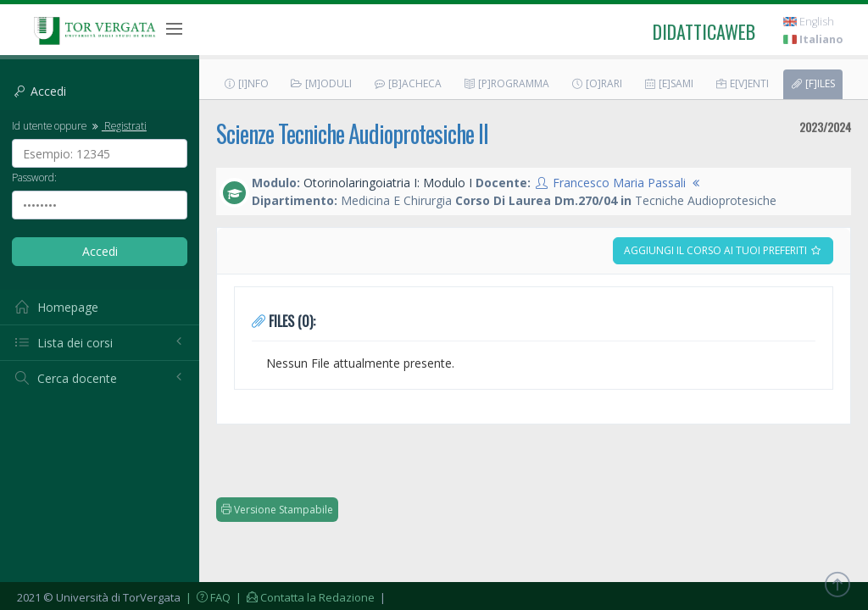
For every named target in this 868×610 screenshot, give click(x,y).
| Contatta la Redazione (304, 597)
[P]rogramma (506, 83)
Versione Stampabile (277, 510)
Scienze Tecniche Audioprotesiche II (352, 133)
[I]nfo (246, 83)
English (809, 22)
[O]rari (596, 83)
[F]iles (812, 83)
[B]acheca (407, 83)
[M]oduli (321, 83)
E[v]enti (742, 83)
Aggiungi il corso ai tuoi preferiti (723, 250)
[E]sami (668, 83)
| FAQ (207, 597)
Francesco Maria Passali (619, 183)
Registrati (118, 125)
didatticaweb (704, 31)
